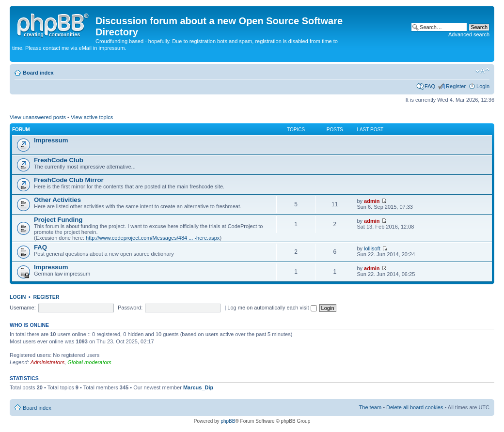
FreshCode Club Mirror (69, 180)
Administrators (47, 362)
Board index (38, 73)
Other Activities (57, 200)
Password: (130, 308)
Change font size (482, 71)
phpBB (228, 421)
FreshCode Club (59, 160)
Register (456, 86)
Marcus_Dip (198, 387)
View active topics (92, 117)
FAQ (430, 86)
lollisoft (372, 248)
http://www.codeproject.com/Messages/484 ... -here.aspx (153, 238)
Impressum (51, 140)
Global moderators (89, 362)
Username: (23, 308)
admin (372, 201)
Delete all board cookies (415, 407)
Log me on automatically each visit (272, 308)
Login (483, 86)
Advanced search (469, 34)
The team (370, 407)
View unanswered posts (38, 117)
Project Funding (58, 220)
